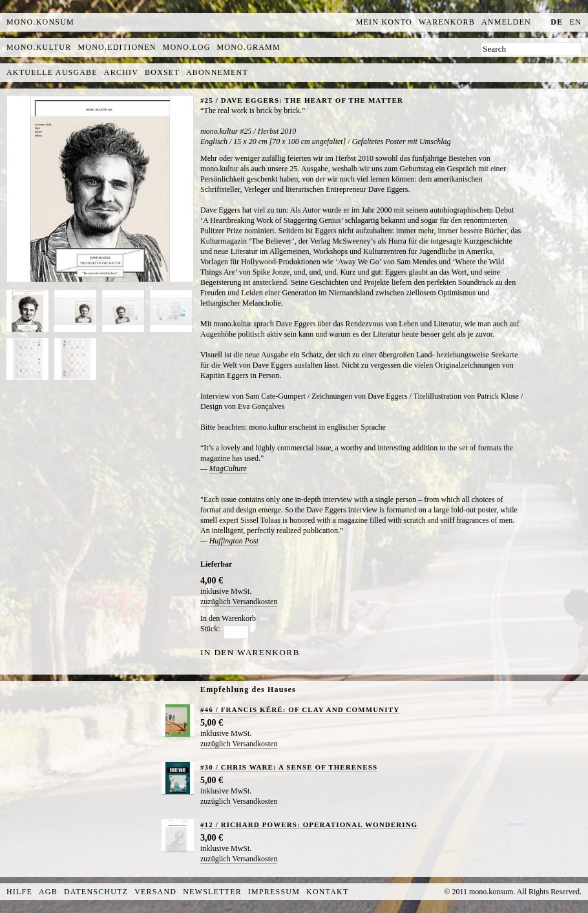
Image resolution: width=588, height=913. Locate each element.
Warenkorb (447, 22)
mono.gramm (249, 47)
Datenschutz (96, 892)
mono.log (187, 47)
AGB (48, 892)
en (576, 22)
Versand (155, 892)
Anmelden (506, 22)
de (557, 22)
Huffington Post (234, 541)
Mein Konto (384, 22)
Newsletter (212, 892)
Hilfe (19, 892)
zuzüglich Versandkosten (239, 602)
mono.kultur (39, 47)
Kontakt (327, 892)
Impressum (274, 892)
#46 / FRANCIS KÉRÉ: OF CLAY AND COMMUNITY (300, 709)
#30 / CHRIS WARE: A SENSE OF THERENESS (289, 767)
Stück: (210, 629)
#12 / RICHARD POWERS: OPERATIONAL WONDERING (309, 824)
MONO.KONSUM (40, 22)
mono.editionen (117, 47)
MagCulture (228, 468)
